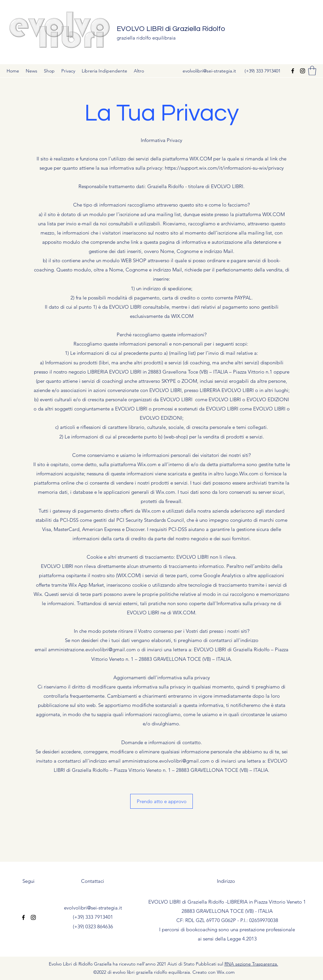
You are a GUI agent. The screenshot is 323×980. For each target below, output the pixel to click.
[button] (312, 71)
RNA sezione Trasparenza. (251, 964)
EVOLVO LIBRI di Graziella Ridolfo (171, 29)
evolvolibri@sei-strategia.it (209, 71)
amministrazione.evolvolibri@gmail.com (92, 649)
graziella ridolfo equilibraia (146, 38)
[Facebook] (293, 71)
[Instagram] (303, 71)
